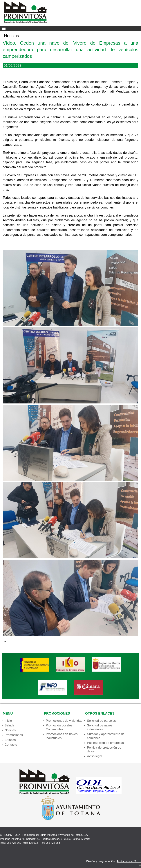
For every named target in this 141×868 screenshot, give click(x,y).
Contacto (11, 745)
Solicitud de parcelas (101, 721)
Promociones (14, 735)
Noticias (10, 730)
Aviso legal (95, 756)
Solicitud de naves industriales (100, 727)
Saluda (9, 725)
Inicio (8, 721)
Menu (70, 29)
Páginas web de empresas (105, 743)
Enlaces (10, 740)
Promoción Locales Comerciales (59, 727)
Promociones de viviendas (64, 721)
